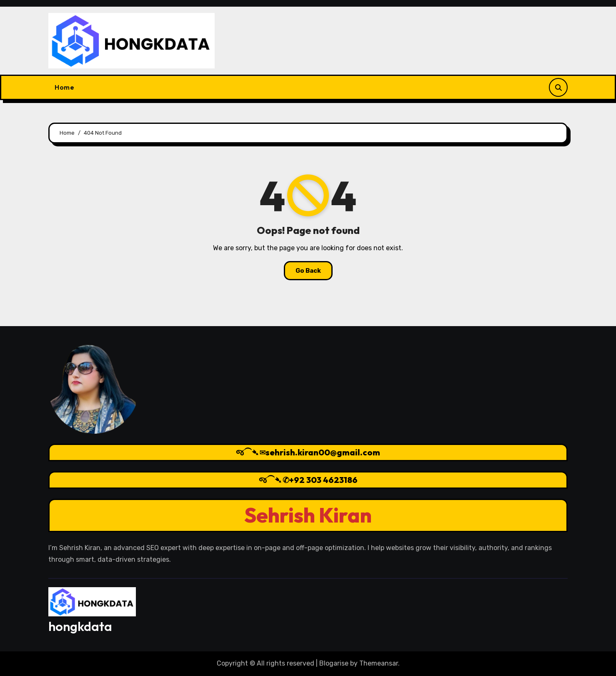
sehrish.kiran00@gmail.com (323, 452)
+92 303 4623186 (323, 480)
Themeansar (379, 663)
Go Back (308, 271)
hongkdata (80, 626)
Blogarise (334, 663)
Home (64, 87)
